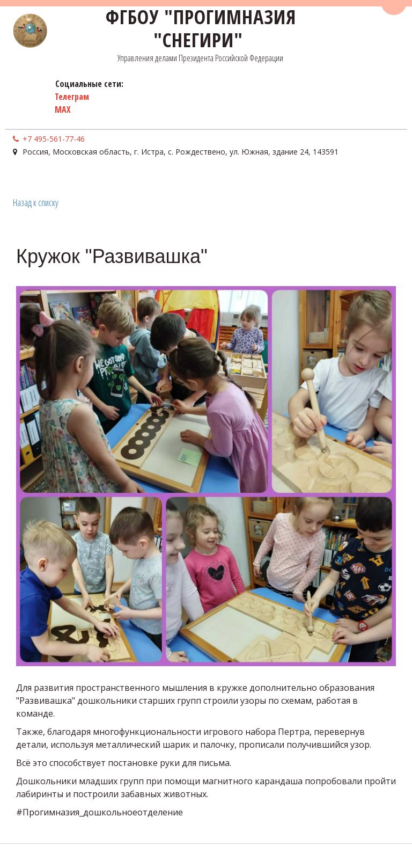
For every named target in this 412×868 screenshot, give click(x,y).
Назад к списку (36, 202)
